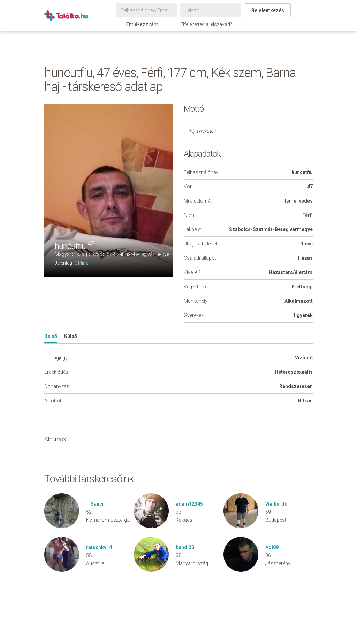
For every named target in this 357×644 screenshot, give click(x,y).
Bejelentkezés (268, 10)
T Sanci (95, 504)
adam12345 (189, 504)
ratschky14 (99, 547)
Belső (51, 336)
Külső (71, 336)
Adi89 (272, 547)
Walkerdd (276, 504)
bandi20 (185, 547)
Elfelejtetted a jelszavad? (206, 24)
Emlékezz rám (139, 24)
